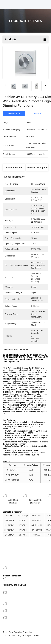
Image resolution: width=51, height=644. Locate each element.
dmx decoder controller (20, 632)
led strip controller (30, 636)
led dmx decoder (11, 636)
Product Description (37, 168)
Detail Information (14, 168)
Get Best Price (15, 113)
